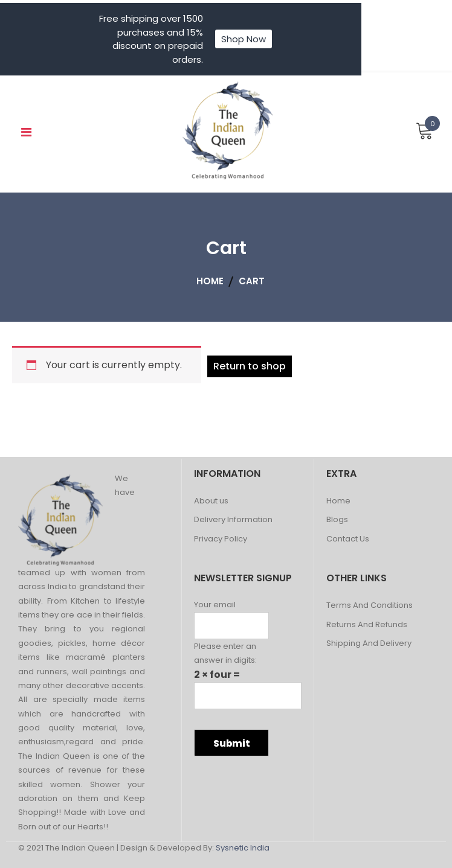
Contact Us (348, 539)
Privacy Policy (221, 539)
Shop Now (244, 39)
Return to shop (250, 366)
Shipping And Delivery (369, 644)
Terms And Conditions (370, 606)
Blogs (337, 520)
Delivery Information (233, 520)
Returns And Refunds (367, 625)
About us (211, 501)
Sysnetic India (243, 848)
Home (338, 501)
